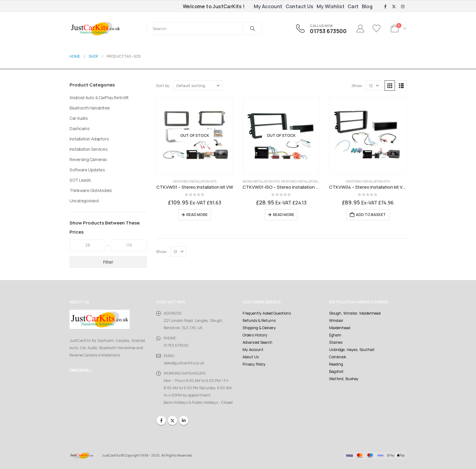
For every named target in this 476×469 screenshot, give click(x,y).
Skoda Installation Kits (261, 181)
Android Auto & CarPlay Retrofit (99, 98)
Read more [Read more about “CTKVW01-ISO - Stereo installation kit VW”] (284, 215)
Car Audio (79, 118)
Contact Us (300, 6)
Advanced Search (257, 342)
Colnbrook (338, 357)
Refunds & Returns (259, 321)
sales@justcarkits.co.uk (184, 363)
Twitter (172, 420)
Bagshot (336, 371)
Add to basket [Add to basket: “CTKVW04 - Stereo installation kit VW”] (371, 215)
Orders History (255, 335)
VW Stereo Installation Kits (195, 181)
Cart (353, 6)
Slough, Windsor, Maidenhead (355, 313)
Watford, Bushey (344, 379)
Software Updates (87, 170)
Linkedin (184, 420)
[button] (390, 86)
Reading (336, 364)
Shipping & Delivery (259, 328)
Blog (367, 6)
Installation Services (88, 149)
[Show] (374, 86)
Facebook (161, 420)
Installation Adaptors (89, 139)
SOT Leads (80, 180)
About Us (251, 357)
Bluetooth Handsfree (90, 108)
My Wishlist (331, 6)
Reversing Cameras (88, 159)
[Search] (253, 29)
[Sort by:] (198, 86)
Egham (335, 335)
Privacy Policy (254, 364)
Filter (108, 262)
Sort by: (163, 86)
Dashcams (80, 128)
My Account (268, 6)
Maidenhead (340, 328)
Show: (357, 86)
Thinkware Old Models (91, 190)
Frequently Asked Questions (267, 313)
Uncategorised (84, 201)
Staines (336, 342)
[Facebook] (385, 7)
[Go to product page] (195, 135)
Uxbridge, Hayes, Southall (352, 350)
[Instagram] (403, 7)
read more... (81, 370)
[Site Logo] (95, 28)
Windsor (336, 321)
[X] (394, 7)
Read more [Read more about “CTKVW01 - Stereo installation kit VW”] (197, 215)
